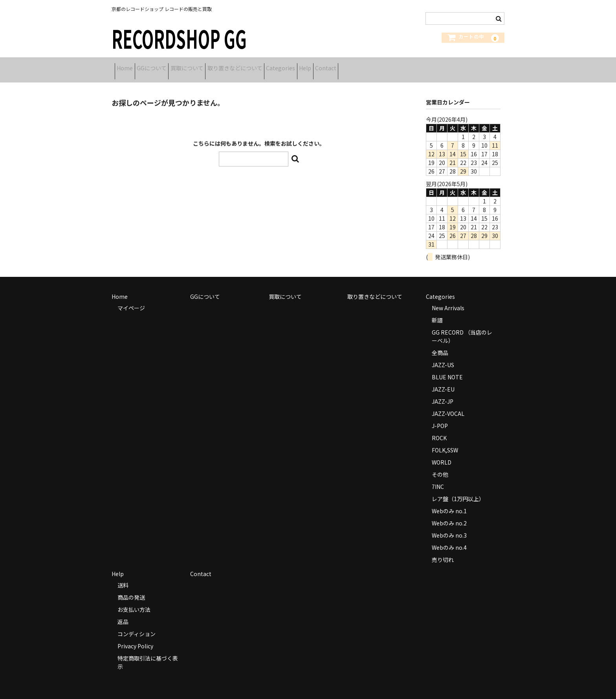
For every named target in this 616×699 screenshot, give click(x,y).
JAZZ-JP (443, 392)
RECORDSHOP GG (179, 38)
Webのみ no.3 (449, 526)
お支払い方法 (134, 600)
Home (128, 66)
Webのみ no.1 (449, 502)
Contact (402, 66)
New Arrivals (448, 299)
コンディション (137, 625)
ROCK (439, 429)
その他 (440, 465)
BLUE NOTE (447, 368)
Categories (333, 66)
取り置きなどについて (275, 66)
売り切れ (443, 551)
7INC (438, 478)
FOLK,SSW (445, 441)
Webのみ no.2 (449, 514)
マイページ (131, 299)
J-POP (440, 417)
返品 (123, 613)
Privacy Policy (135, 637)
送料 (123, 576)
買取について (214, 66)
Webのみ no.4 (449, 538)
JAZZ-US (443, 356)
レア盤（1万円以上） (458, 490)
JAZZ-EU (443, 380)
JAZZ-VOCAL (448, 404)
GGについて (167, 66)
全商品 (440, 344)
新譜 (437, 311)
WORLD (442, 453)
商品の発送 (131, 588)
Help (369, 66)
